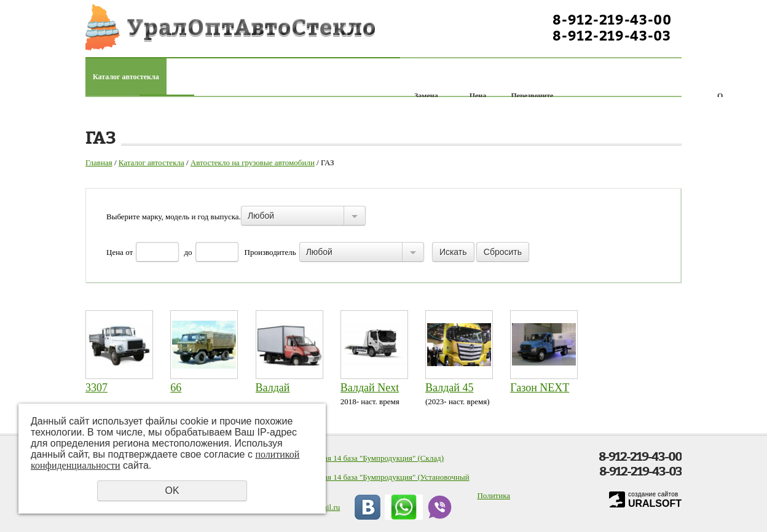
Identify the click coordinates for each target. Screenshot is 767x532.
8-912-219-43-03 (612, 36)
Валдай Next (370, 388)
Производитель (270, 252)
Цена (115, 252)
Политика (494, 495)
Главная (99, 162)
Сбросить (503, 252)
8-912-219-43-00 (612, 20)
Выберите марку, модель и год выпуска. (174, 217)
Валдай (273, 388)
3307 (96, 388)
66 (176, 388)
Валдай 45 (449, 388)
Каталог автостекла (126, 77)
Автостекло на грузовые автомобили (253, 162)
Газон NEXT (540, 388)
